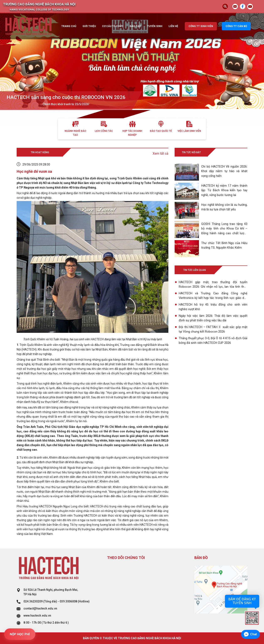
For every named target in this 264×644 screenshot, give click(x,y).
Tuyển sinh (155, 26)
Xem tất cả (160, 154)
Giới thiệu (89, 26)
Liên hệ (173, 26)
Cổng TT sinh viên (201, 26)
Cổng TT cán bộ (236, 26)
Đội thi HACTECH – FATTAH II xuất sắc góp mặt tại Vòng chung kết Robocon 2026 (213, 329)
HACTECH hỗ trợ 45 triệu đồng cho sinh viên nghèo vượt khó (213, 307)
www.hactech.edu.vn (37, 616)
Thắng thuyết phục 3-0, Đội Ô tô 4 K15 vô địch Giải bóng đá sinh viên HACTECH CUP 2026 (213, 341)
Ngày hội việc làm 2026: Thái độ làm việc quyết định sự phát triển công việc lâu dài (213, 318)
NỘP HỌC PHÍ (20, 634)
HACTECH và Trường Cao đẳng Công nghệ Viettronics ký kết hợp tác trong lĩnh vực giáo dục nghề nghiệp (213, 296)
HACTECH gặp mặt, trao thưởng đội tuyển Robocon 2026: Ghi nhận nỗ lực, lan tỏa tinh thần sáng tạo (213, 285)
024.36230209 (33, 601)
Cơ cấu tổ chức (113, 26)
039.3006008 (68, 601)
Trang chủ (69, 26)
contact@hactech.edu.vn (40, 608)
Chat (254, 634)
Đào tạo (135, 26)
